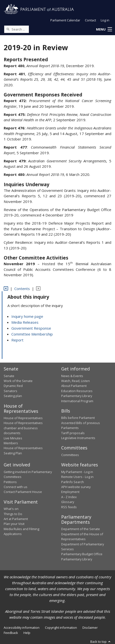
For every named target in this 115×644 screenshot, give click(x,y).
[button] (104, 30)
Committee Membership (32, 334)
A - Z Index (69, 497)
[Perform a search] (8, 29)
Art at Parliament (16, 519)
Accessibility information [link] (22, 628)
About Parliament (74, 386)
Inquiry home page (27, 316)
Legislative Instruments (78, 438)
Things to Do (13, 514)
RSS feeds (69, 507)
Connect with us (16, 487)
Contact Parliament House (23, 492)
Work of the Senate (18, 381)
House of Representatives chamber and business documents (23, 428)
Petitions (10, 482)
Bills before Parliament (78, 418)
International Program (77, 401)
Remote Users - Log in (77, 477)
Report (17, 340)
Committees (70, 455)
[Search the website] (17, 29)
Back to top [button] (101, 642)
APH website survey (76, 487)
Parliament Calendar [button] (65, 20)
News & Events (72, 376)
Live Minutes (13, 438)
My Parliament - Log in (77, 472)
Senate (9, 376)
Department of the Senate (81, 529)
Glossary (68, 502)
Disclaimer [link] (90, 628)
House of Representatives (23, 418)
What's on (11, 509)
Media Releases (25, 322)
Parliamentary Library (77, 396)
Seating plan (13, 396)
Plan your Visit (14, 524)
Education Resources (77, 391)
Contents (22, 289)
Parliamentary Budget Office (82, 554)
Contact (90, 20)
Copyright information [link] (61, 628)
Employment (70, 492)
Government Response (31, 328)
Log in (105, 20)
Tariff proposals (73, 433)
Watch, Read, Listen (76, 381)
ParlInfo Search (73, 482)
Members (11, 443)
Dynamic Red (13, 386)
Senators (10, 391)
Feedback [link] (11, 633)
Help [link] (27, 633)
